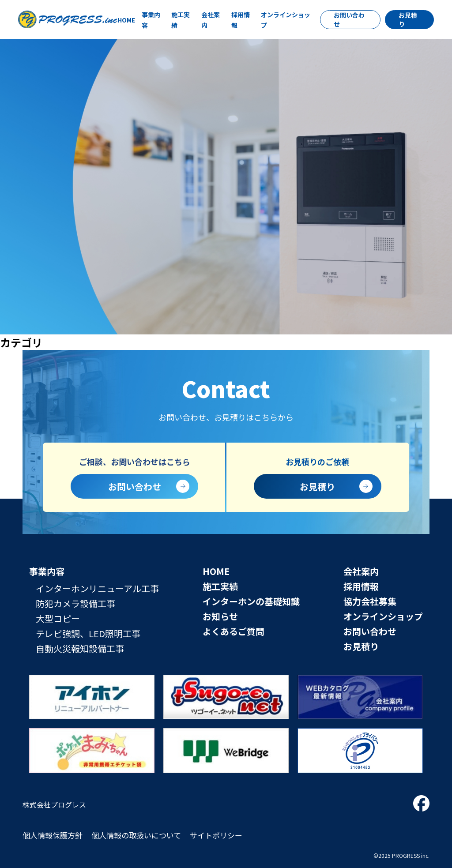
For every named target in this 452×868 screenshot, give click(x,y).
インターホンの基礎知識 (251, 601)
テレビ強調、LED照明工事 (88, 633)
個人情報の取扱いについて (136, 835)
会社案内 (361, 571)
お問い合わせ (349, 19)
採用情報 (361, 586)
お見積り (408, 19)
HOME (126, 20)
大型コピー (58, 618)
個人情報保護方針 (53, 835)
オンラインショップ (383, 616)
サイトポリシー (216, 835)
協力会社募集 (370, 601)
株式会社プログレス (54, 804)
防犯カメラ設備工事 (75, 603)
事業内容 (47, 571)
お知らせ (220, 616)
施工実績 (220, 586)
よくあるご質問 (234, 631)
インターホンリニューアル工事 (97, 588)
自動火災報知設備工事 (80, 648)
